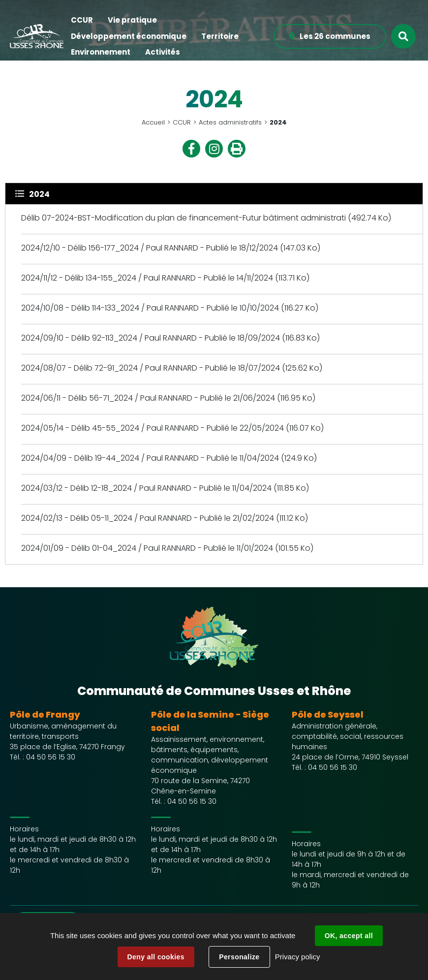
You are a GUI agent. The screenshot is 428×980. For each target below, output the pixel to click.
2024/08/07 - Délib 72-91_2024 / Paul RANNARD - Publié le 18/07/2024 (151, 368)
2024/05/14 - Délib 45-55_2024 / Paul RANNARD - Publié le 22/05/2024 (153, 428)
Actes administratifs (230, 122)
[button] (82, 20)
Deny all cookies (156, 957)
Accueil (153, 122)
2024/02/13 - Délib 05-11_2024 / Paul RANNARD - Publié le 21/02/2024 (148, 518)
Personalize (239, 957)
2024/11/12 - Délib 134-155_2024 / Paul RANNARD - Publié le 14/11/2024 (148, 278)
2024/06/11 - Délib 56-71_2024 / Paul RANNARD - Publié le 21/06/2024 (148, 398)
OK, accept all (349, 936)
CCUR (182, 122)
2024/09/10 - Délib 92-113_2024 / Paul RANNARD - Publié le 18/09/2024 (151, 338)
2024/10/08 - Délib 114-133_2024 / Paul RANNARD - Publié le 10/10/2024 (150, 308)
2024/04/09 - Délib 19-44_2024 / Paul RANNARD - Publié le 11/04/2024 (150, 458)
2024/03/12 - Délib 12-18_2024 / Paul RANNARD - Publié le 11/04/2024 (146, 488)
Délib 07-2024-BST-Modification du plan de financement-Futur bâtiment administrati (183, 218)
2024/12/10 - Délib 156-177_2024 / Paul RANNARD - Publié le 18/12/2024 (150, 248)
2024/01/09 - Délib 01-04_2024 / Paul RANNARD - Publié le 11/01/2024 (148, 548)
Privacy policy (298, 957)
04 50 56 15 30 (51, 757)
